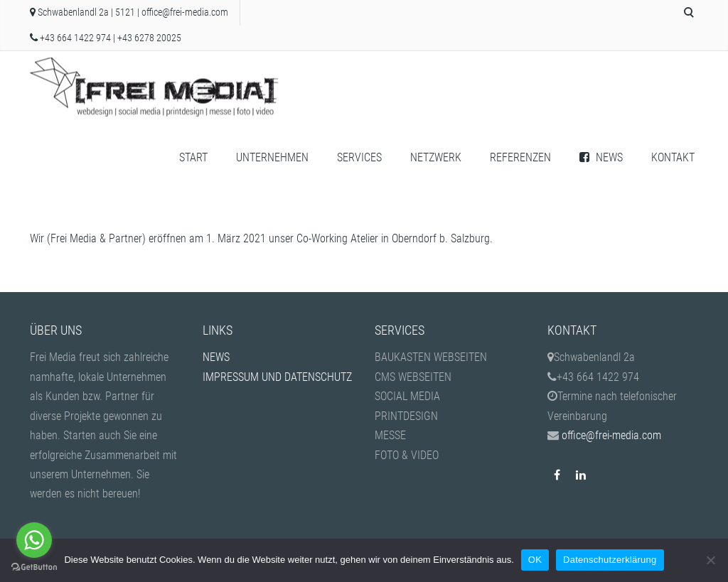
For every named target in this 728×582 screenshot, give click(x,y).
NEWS (601, 157)
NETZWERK (436, 157)
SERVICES (359, 157)
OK (535, 560)
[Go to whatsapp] (34, 540)
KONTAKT (673, 157)
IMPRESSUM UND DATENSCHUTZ (277, 377)
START (193, 157)
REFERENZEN (520, 157)
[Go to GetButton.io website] (34, 567)
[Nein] (710, 560)
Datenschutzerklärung (610, 560)
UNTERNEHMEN (272, 157)
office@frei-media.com (185, 12)
